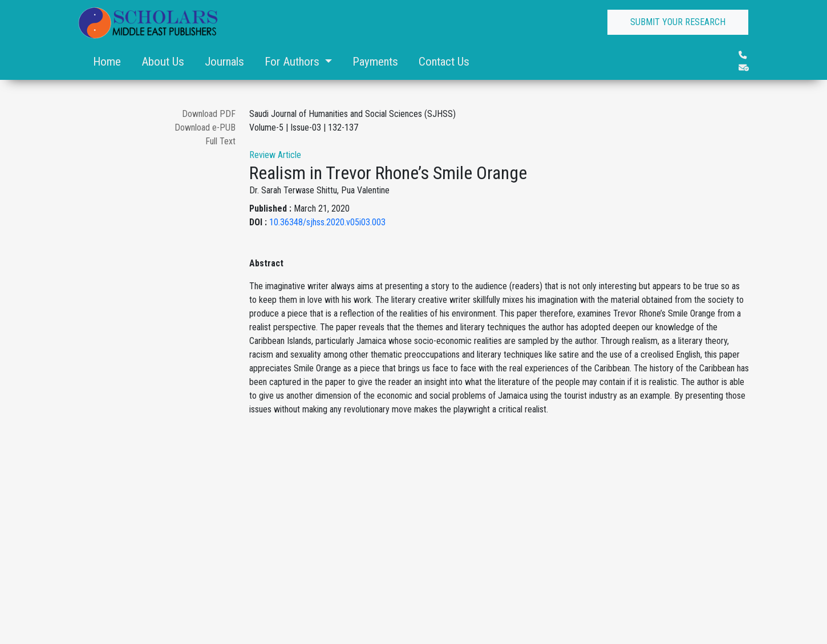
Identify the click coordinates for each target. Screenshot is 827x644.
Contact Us (444, 62)
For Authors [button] (293, 62)
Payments (375, 62)
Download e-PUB (205, 127)
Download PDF (209, 114)
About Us (163, 62)
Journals (224, 62)
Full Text (220, 141)
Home (107, 62)
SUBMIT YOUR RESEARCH (678, 22)
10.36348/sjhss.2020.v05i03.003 (327, 222)
